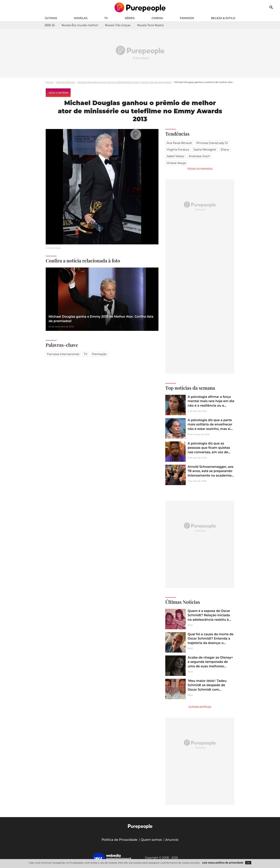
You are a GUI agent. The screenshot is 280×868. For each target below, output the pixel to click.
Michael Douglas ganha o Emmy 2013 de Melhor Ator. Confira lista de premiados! (125, 82)
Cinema (157, 18)
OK (248, 863)
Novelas (81, 18)
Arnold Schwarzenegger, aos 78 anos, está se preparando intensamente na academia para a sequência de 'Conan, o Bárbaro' (210, 475)
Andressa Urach (199, 156)
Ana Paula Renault (179, 143)
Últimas (51, 18)
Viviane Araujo (176, 163)
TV (106, 18)
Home (49, 82)
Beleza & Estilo (223, 18)
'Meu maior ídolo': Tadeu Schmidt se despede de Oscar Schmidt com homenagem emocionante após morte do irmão (209, 690)
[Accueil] (140, 7)
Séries (130, 18)
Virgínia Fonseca (178, 150)
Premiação (99, 354)
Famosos (187, 18)
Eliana (225, 150)
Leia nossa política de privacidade (223, 863)
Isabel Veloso (175, 156)
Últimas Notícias (65, 82)
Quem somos (151, 840)
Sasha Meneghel (205, 150)
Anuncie (172, 840)
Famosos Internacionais (63, 354)
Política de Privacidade (119, 840)
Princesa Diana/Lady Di (212, 143)
